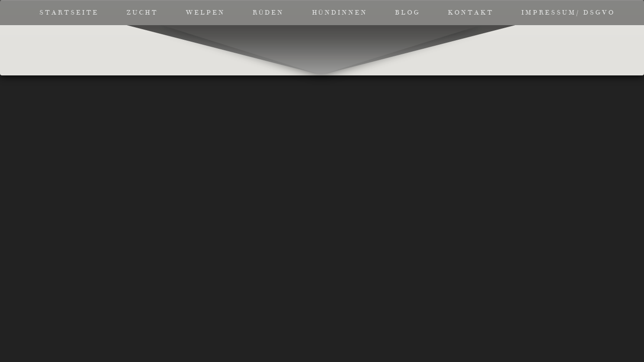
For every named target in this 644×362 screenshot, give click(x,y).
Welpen (205, 13)
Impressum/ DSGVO (568, 13)
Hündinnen (340, 13)
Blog (408, 13)
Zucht (142, 13)
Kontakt (471, 13)
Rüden (268, 13)
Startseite (69, 13)
